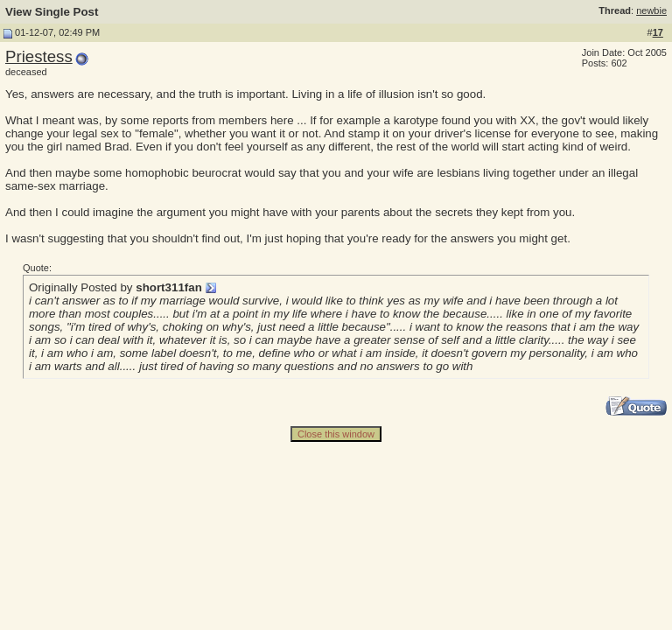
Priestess (39, 56)
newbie (651, 10)
